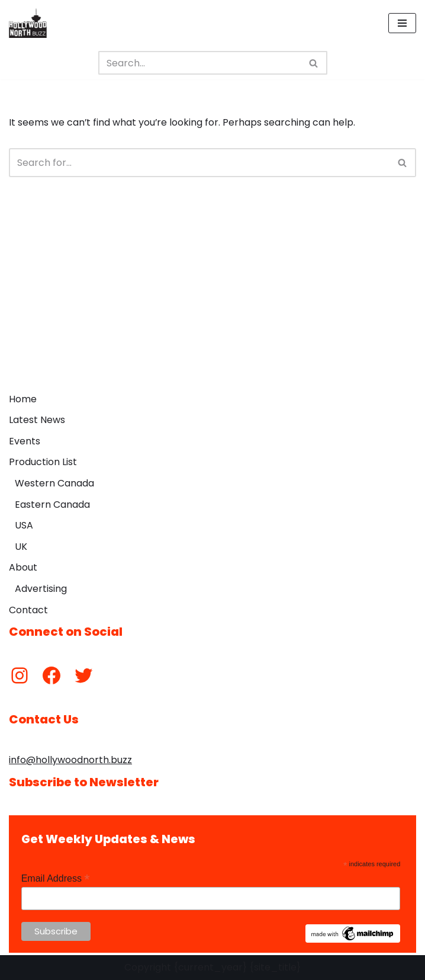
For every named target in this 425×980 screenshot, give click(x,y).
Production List (43, 462)
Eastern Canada (52, 505)
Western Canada (54, 483)
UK (21, 547)
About (23, 567)
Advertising (41, 589)
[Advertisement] (213, 298)
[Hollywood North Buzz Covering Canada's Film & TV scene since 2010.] (28, 23)
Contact (28, 610)
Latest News (37, 420)
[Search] (199, 63)
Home (23, 399)
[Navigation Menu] (402, 23)
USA (24, 525)
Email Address (56, 878)
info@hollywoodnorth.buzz (70, 760)
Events (25, 441)
